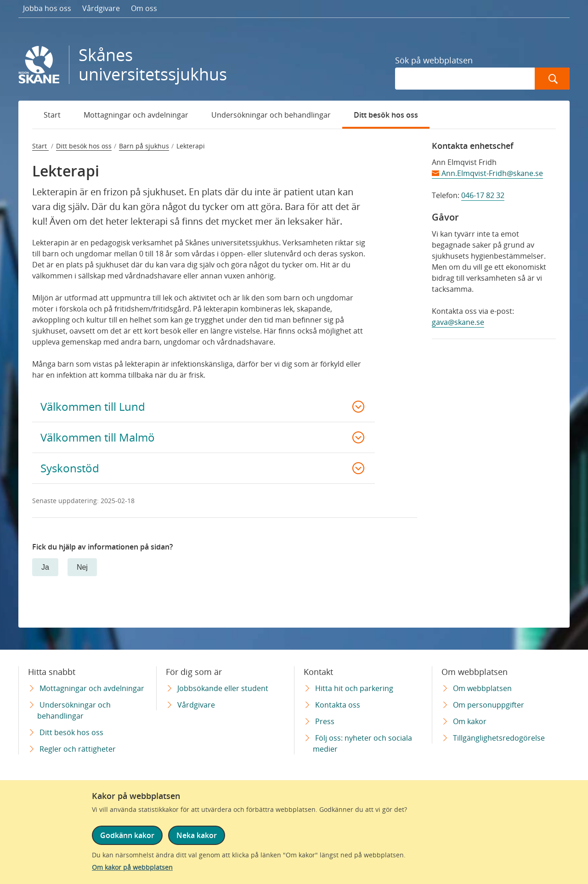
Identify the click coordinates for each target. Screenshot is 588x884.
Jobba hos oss (47, 8)
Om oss (144, 8)
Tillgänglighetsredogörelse (499, 738)
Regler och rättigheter (78, 749)
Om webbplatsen (482, 688)
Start (52, 115)
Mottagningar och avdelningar (136, 115)
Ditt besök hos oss (386, 115)
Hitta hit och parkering (354, 688)
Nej (82, 567)
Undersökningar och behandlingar (271, 115)
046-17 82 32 (483, 195)
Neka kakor (197, 835)
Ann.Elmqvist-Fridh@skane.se (492, 173)
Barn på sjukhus (144, 146)
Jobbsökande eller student (223, 688)
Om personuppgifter (489, 705)
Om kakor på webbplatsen (132, 867)
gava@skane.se (458, 322)
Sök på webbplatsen (434, 60)
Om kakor (470, 721)
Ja (45, 567)
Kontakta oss (338, 705)
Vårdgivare (101, 8)
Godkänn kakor (127, 835)
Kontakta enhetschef (473, 146)
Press (325, 721)
